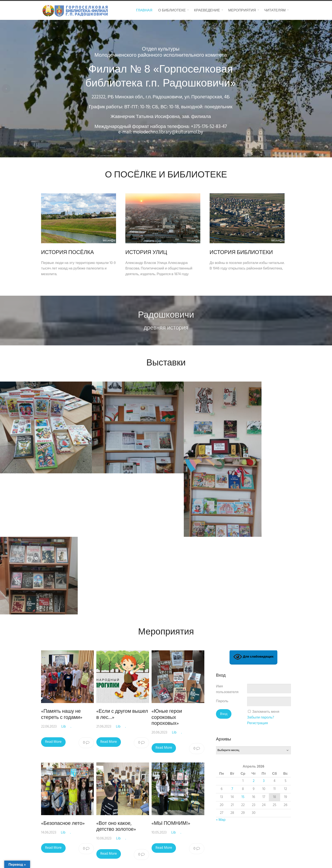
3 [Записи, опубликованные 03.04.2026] (264, 614)
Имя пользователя (227, 523)
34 (148, 707)
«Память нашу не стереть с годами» (62, 548)
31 (110, 707)
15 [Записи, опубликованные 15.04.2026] (243, 630)
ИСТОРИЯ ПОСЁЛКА (67, 253)
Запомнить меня (266, 545)
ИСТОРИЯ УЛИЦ (149, 253)
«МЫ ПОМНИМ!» (173, 657)
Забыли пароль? (261, 551)
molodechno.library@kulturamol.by (173, 132)
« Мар (221, 653)
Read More (53, 575)
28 (71, 707)
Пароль (222, 535)
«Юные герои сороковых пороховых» (169, 551)
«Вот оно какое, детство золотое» (117, 660)
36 (173, 707)
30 (97, 707)
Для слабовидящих (253, 490)
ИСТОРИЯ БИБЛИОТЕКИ (248, 253)
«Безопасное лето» (63, 657)
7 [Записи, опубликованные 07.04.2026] (232, 622)
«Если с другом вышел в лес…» (123, 548)
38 (198, 707)
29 (84, 707)
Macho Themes (209, 861)
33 (135, 707)
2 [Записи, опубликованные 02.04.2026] (254, 614)
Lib (64, 560)
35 (160, 707)
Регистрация (257, 557)
